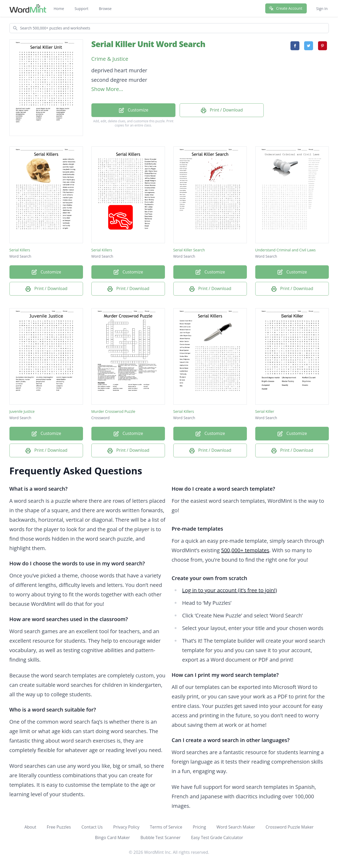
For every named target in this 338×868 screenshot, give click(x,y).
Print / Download (222, 110)
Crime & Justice (110, 59)
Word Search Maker (236, 827)
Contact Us (92, 827)
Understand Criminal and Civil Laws (286, 250)
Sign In (322, 9)
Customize (133, 110)
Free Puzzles (59, 827)
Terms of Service (166, 827)
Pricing (199, 827)
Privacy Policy (126, 827)
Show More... (107, 89)
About (30, 827)
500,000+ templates (245, 550)
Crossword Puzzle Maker (290, 827)
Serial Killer (265, 411)
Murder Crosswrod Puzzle (113, 411)
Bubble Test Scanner (161, 837)
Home (59, 9)
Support (82, 9)
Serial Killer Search (189, 250)
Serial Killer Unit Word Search (148, 44)
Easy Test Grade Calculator (217, 837)
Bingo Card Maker (112, 837)
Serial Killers (20, 250)
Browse (105, 9)
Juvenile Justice (22, 411)
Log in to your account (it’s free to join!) (230, 590)
